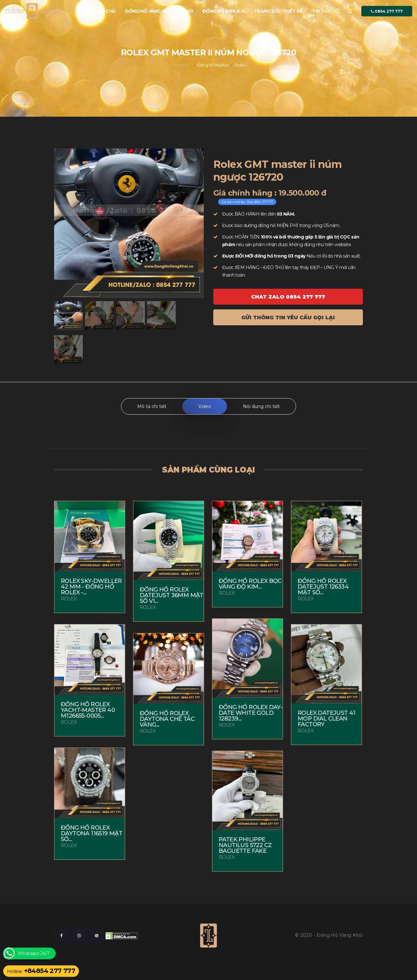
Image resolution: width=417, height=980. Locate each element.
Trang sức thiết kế (278, 11)
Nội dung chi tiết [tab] (261, 406)
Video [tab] (205, 406)
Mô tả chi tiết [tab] (152, 406)
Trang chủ (102, 11)
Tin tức (321, 11)
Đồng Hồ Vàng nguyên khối (159, 11)
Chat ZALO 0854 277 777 (288, 297)
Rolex (240, 65)
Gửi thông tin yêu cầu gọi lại (288, 317)
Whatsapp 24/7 (34, 953)
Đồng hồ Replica (223, 11)
